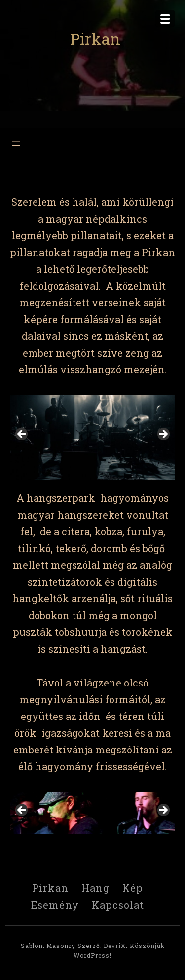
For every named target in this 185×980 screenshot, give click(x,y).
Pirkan (95, 39)
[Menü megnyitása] (16, 144)
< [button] (22, 435)
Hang (95, 888)
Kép (133, 888)
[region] (92, 437)
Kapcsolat (118, 905)
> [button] (163, 435)
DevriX (115, 946)
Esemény (55, 905)
